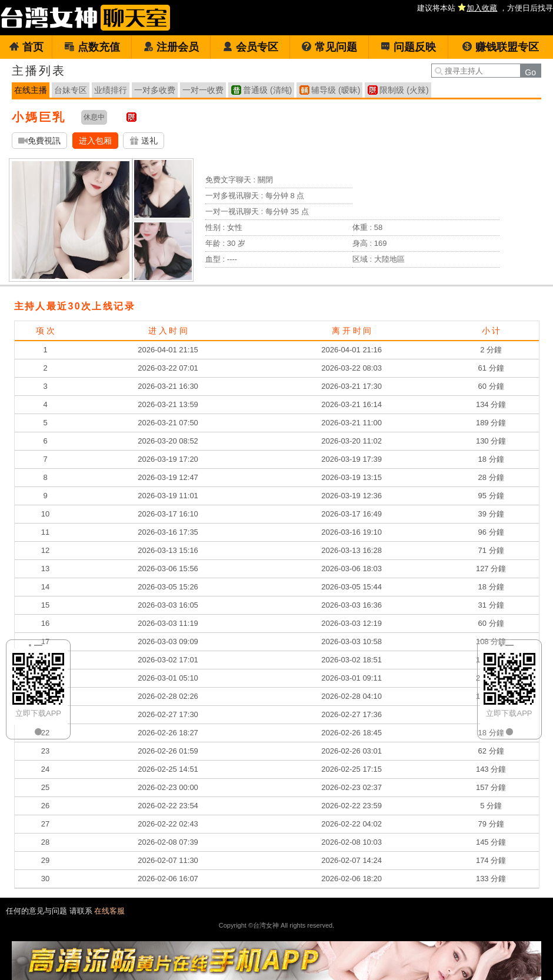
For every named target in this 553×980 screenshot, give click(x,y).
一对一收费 (203, 90)
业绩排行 (111, 90)
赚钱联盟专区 (500, 47)
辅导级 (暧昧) (336, 90)
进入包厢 (95, 141)
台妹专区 (71, 90)
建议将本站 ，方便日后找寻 (485, 8)
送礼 (144, 141)
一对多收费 (155, 90)
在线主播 (31, 90)
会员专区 (250, 47)
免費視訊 (39, 141)
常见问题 (329, 47)
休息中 (94, 117)
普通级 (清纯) (267, 90)
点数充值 (92, 47)
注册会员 (171, 47)
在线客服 (109, 911)
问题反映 (408, 47)
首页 (26, 47)
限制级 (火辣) (404, 90)
